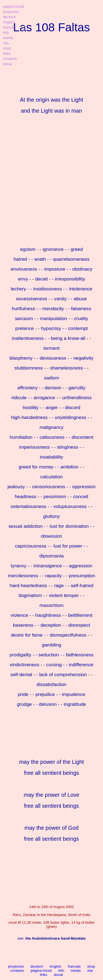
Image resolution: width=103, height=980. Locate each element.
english (55, 966)
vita (90, 971)
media (76, 971)
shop (91, 966)
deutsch (37, 966)
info (61, 971)
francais (74, 966)
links (44, 975)
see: (52, 938)
